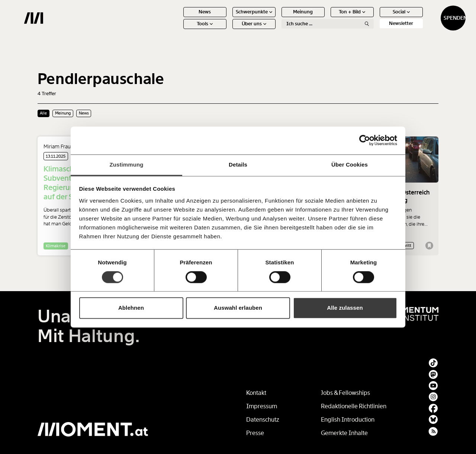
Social (374, 18)
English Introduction (348, 420)
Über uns (227, 30)
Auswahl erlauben (238, 308)
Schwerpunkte (227, 18)
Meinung (276, 18)
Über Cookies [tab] (350, 165)
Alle (43, 113)
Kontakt (256, 393)
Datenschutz (263, 420)
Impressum (262, 406)
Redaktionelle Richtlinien (354, 406)
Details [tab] (238, 165)
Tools (178, 30)
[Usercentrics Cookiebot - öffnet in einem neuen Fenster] (365, 140)
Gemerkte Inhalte (344, 433)
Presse (255, 433)
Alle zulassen (345, 308)
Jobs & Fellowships (345, 393)
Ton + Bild (325, 18)
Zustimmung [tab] (127, 165)
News (178, 18)
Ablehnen (131, 308)
